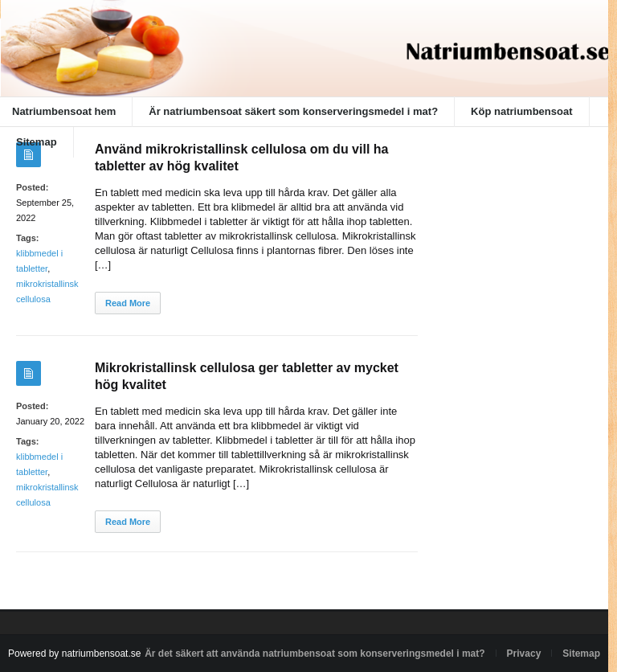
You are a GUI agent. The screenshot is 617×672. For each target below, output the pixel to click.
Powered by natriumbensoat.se (74, 654)
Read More (128, 303)
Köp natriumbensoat (521, 111)
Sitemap (37, 142)
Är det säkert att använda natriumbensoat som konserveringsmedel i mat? (315, 654)
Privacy (524, 654)
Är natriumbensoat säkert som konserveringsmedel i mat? (293, 111)
